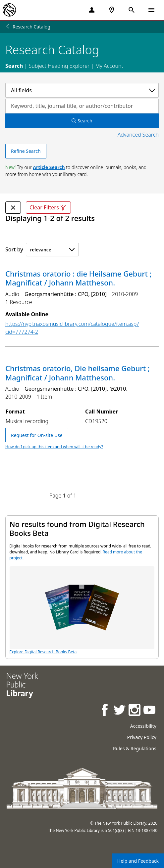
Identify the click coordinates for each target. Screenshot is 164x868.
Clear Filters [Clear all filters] (48, 208)
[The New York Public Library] (9, 10)
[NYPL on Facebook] (105, 711)
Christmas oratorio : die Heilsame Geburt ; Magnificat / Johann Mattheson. (79, 278)
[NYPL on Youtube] (150, 711)
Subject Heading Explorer (59, 66)
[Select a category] (82, 90)
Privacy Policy (141, 737)
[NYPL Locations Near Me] (112, 10)
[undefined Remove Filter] (13, 208)
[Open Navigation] (151, 10)
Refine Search (26, 151)
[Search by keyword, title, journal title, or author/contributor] (82, 106)
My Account (109, 66)
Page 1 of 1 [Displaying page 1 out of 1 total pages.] (63, 496)
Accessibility (143, 726)
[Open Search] (132, 10)
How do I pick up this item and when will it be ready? (54, 447)
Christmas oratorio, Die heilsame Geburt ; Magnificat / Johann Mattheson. (78, 373)
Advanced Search (138, 135)
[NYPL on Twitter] (120, 711)
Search (14, 66)
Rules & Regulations (135, 748)
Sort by (14, 249)
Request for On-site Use (37, 435)
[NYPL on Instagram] (135, 711)
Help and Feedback (138, 861)
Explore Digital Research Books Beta (82, 610)
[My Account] (92, 10)
